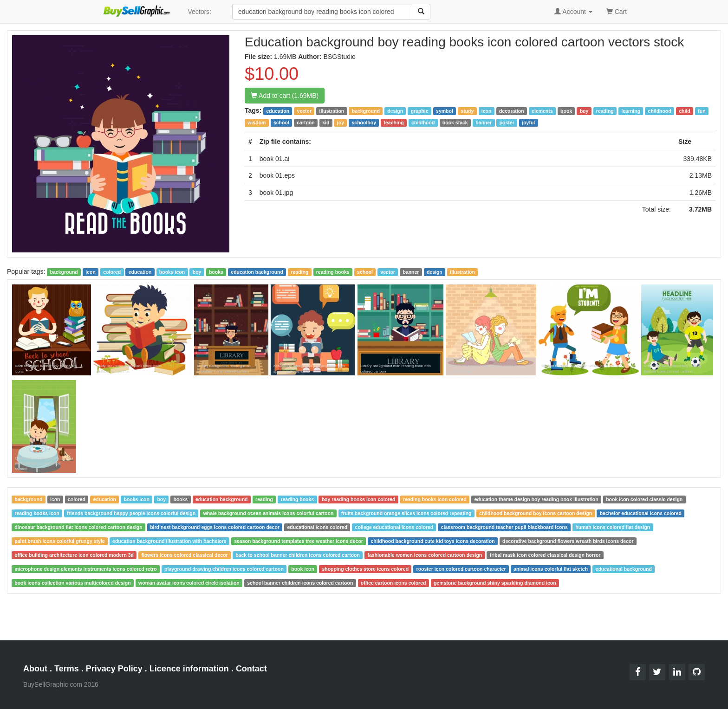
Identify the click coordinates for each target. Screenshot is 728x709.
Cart (617, 11)
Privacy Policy (114, 669)
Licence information (189, 669)
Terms (67, 669)
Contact (251, 669)
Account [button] (573, 12)
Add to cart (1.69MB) (285, 96)
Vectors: (199, 12)
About (35, 669)
